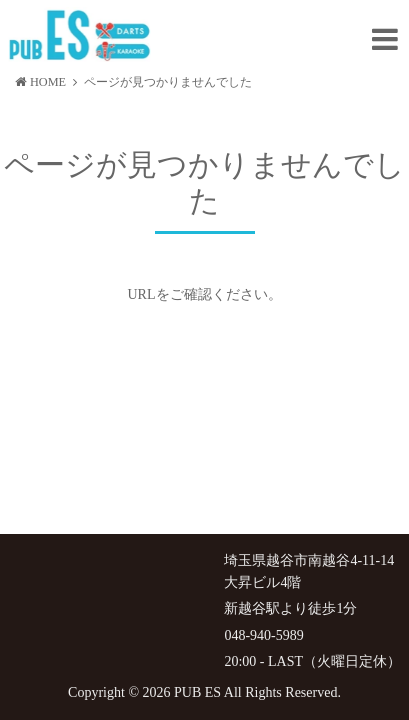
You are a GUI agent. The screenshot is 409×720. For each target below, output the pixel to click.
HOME (40, 82)
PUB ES (197, 692)
